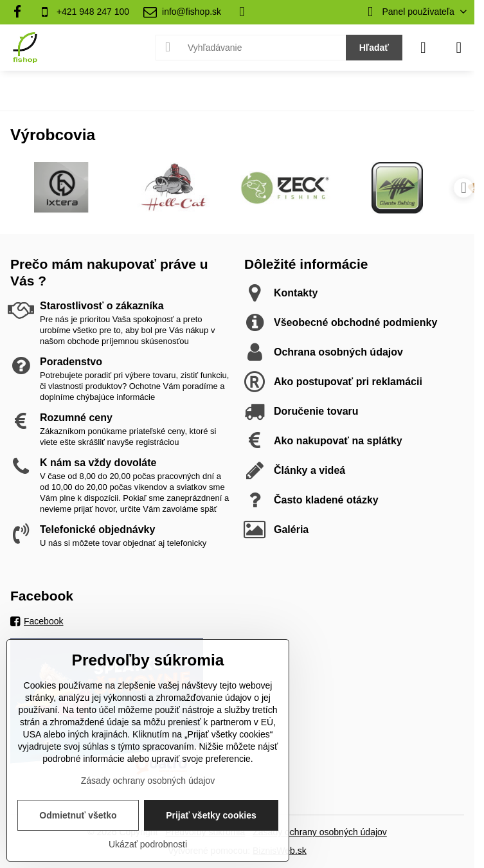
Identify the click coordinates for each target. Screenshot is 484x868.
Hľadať (374, 48)
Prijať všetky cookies (211, 815)
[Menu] (459, 48)
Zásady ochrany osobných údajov (320, 832)
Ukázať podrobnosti (148, 844)
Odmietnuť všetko (78, 815)
